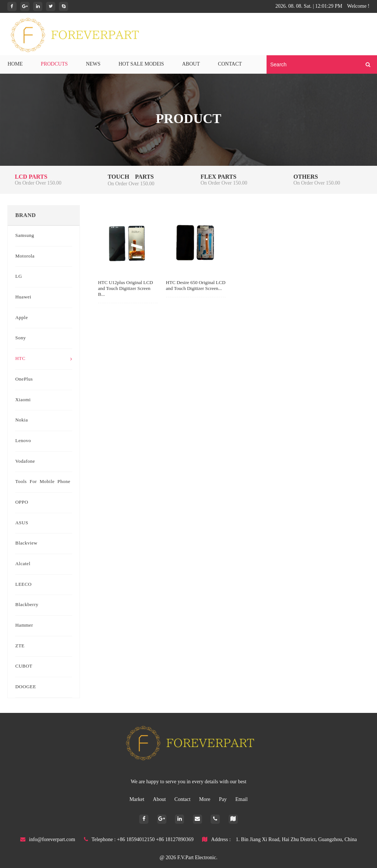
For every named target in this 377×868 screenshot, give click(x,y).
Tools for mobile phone (43, 482)
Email (241, 800)
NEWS (93, 64)
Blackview (26, 543)
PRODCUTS (54, 64)
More (205, 800)
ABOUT (191, 64)
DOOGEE (25, 687)
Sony (20, 338)
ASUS (22, 523)
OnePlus (24, 379)
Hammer (24, 626)
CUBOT (24, 666)
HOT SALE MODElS (141, 64)
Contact (183, 800)
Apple (21, 318)
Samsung (24, 236)
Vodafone (25, 462)
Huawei (23, 297)
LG (18, 277)
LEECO (23, 585)
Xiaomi (23, 400)
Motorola (25, 256)
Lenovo (23, 441)
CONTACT (230, 64)
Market (137, 800)
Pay (224, 800)
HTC (44, 359)
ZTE (20, 646)
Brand (25, 216)
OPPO (22, 503)
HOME (15, 64)
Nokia (21, 420)
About (160, 800)
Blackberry (27, 605)
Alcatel (23, 564)
